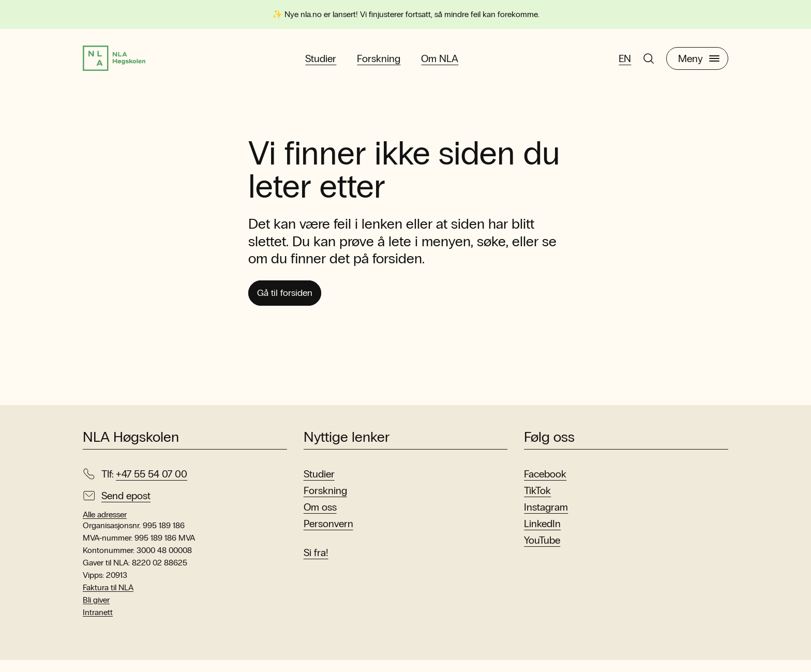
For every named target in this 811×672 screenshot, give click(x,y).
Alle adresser (105, 526)
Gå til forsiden (291, 303)
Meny (699, 63)
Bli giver (96, 612)
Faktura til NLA (108, 599)
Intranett (98, 624)
